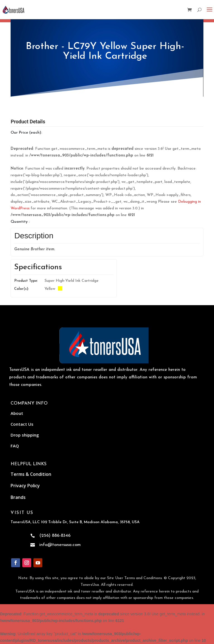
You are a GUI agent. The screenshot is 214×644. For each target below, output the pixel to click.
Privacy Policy (25, 486)
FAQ (15, 446)
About (17, 413)
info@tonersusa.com (60, 545)
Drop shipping (25, 435)
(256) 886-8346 (55, 536)
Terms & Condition (31, 474)
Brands (18, 497)
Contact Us (22, 424)
